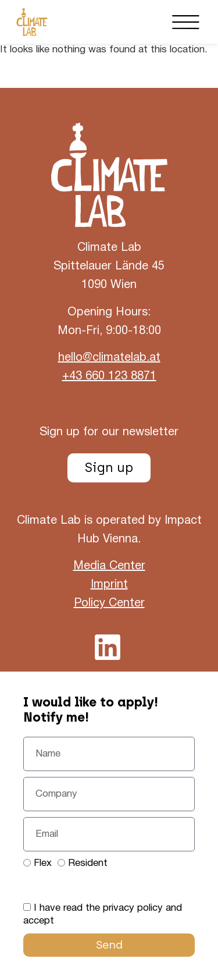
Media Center (109, 566)
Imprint (109, 585)
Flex (43, 863)
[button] (186, 22)
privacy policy (133, 908)
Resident (88, 863)
